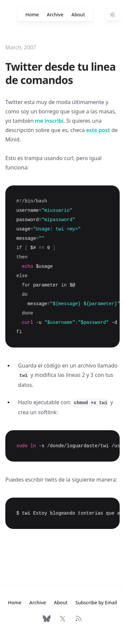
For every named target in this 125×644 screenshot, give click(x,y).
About (78, 15)
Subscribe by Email (96, 602)
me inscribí (49, 121)
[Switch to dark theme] (112, 15)
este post (98, 130)
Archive (55, 15)
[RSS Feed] (79, 619)
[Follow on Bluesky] (47, 619)
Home (32, 15)
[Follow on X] (63, 619)
